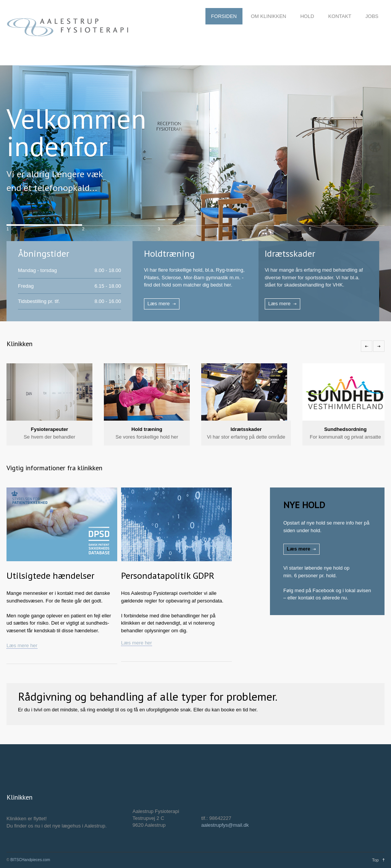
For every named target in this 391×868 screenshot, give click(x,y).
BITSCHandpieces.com (30, 860)
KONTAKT (340, 16)
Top (375, 860)
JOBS (372, 16)
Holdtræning (169, 253)
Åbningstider (44, 253)
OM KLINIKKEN (268, 16)
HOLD (307, 16)
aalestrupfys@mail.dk (225, 825)
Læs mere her (22, 645)
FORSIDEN (224, 16)
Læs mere (159, 304)
